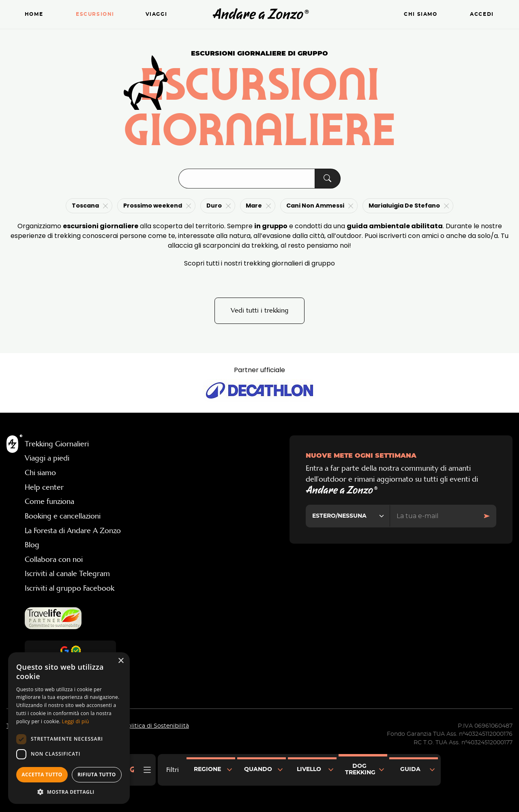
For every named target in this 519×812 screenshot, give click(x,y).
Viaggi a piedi (47, 459)
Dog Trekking (360, 769)
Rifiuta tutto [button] (97, 775)
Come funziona (49, 502)
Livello (309, 769)
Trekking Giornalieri (57, 444)
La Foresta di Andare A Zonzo (73, 531)
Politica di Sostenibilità (156, 726)
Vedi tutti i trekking (259, 311)
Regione (207, 769)
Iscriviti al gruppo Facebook (70, 589)
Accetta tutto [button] (42, 775)
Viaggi (157, 14)
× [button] (121, 661)
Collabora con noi (54, 560)
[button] (69, 792)
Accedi (482, 14)
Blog (32, 545)
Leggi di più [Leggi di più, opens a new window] (76, 721)
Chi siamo (420, 14)
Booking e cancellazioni (63, 516)
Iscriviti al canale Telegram (67, 574)
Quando (258, 769)
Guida (410, 769)
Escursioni (95, 14)
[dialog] (69, 728)
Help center (44, 488)
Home (34, 14)
